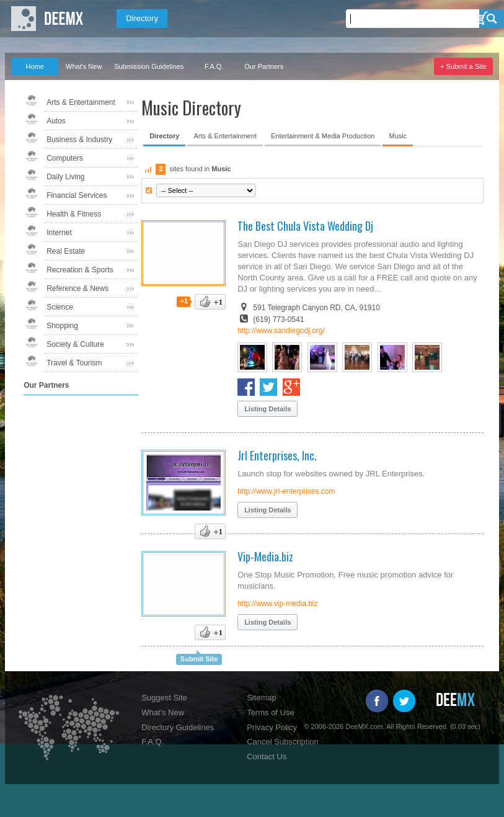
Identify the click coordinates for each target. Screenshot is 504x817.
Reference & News (77, 288)
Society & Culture (75, 344)
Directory (142, 18)
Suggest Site (164, 698)
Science (60, 307)
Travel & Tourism (74, 363)
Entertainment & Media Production (323, 136)
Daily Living (65, 177)
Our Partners (264, 66)
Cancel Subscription (283, 742)
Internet (59, 233)
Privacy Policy (272, 727)
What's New (84, 66)
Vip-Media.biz (265, 556)
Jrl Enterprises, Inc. (277, 455)
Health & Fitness (74, 214)
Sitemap (262, 698)
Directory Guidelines (178, 727)
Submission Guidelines (149, 66)
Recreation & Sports (80, 270)
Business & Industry (79, 140)
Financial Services (77, 195)
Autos (56, 121)
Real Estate (66, 251)
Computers (65, 158)
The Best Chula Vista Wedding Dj (305, 226)
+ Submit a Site (463, 66)
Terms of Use (271, 712)
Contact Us (267, 757)
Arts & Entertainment (81, 102)
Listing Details (267, 409)
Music (398, 136)
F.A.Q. (214, 66)
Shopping (62, 326)
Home (34, 66)
